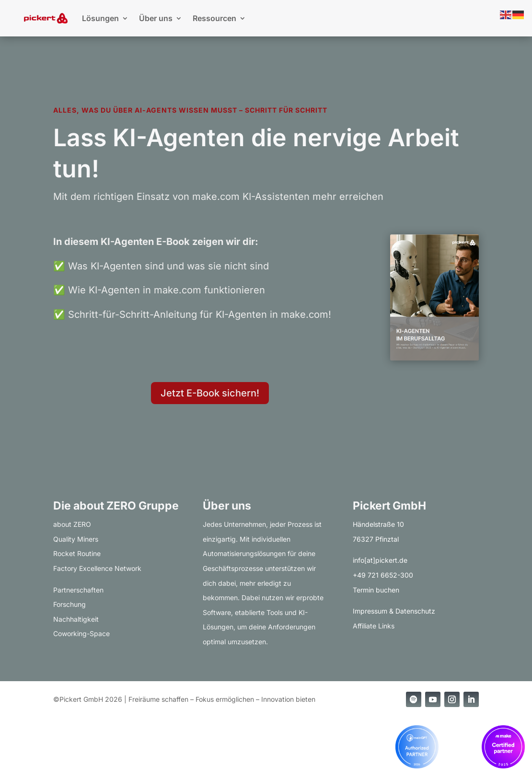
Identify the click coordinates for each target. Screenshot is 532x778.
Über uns (156, 18)
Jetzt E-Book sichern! (210, 393)
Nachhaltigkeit (76, 619)
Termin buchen (376, 590)
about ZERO (72, 524)
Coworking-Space (81, 633)
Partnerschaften (78, 590)
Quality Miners (76, 539)
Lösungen (100, 18)
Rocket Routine (77, 553)
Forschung (69, 604)
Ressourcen (214, 18)
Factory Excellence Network (97, 568)
